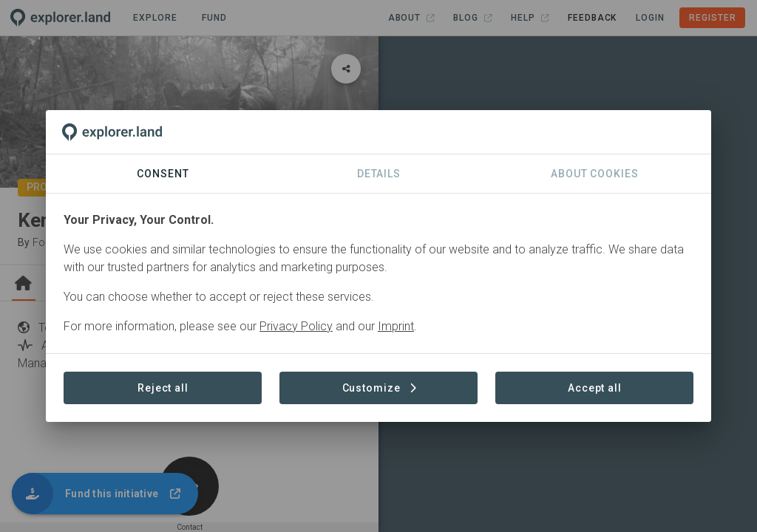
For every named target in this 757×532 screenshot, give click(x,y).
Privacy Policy (296, 326)
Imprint (396, 326)
